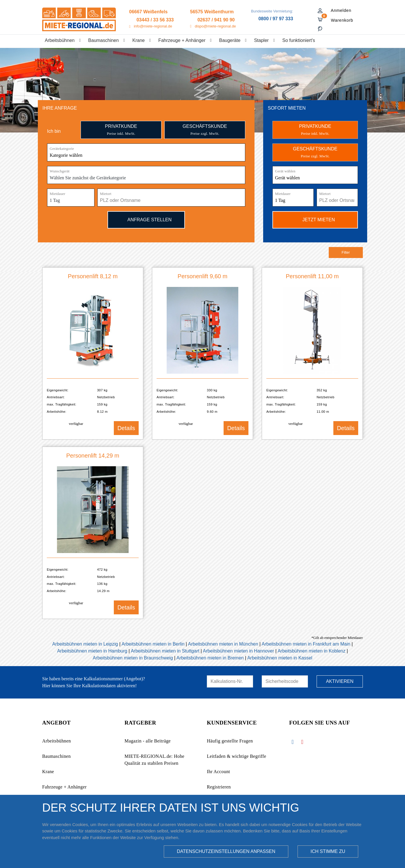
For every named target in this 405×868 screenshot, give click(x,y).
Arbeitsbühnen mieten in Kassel (280, 658)
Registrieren (219, 787)
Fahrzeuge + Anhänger (64, 787)
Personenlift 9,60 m (202, 276)
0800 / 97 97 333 (276, 19)
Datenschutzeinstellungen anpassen (226, 851)
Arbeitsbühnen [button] (60, 40)
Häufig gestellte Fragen (230, 741)
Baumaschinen (56, 756)
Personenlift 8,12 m (93, 276)
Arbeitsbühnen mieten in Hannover (238, 651)
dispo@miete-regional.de (215, 26)
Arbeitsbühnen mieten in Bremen (210, 658)
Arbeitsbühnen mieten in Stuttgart (165, 651)
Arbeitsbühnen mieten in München (223, 644)
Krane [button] (139, 40)
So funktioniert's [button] (299, 40)
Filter (346, 252)
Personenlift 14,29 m (93, 456)
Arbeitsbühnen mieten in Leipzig (85, 644)
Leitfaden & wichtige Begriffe (236, 756)
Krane (48, 772)
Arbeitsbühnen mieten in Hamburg (92, 651)
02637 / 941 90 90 (216, 20)
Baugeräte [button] (230, 40)
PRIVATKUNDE (315, 130)
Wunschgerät (60, 171)
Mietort (106, 194)
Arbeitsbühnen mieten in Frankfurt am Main (306, 644)
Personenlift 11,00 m (312, 276)
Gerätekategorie (62, 149)
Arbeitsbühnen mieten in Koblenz (312, 651)
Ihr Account (218, 772)
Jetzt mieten (315, 219)
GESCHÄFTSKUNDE (315, 152)
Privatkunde (121, 130)
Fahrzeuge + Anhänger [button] (182, 40)
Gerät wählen (285, 171)
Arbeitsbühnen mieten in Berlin (153, 644)
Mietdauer (57, 194)
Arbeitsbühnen (56, 741)
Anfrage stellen (146, 219)
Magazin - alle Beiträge (148, 741)
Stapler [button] (261, 40)
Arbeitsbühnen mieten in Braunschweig (133, 658)
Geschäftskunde (205, 130)
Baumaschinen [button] (103, 40)
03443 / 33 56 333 (155, 20)
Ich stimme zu (328, 851)
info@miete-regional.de (153, 26)
